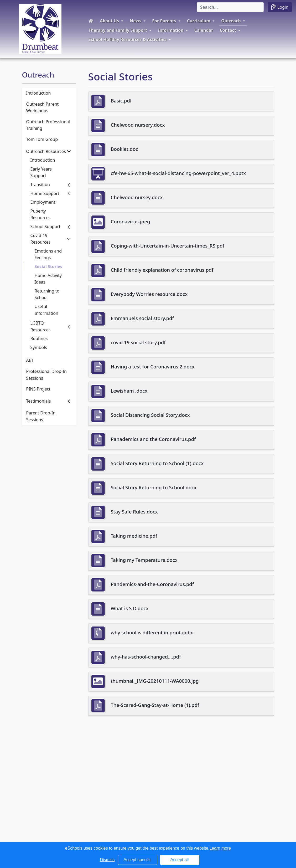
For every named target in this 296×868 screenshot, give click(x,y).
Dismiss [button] (107, 860)
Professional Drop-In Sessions (46, 375)
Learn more (220, 848)
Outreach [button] (231, 21)
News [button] (136, 21)
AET (30, 360)
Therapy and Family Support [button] (118, 30)
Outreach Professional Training (48, 125)
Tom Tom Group (42, 139)
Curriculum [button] (199, 21)
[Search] (230, 7)
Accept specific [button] (137, 860)
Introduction (39, 93)
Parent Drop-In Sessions (41, 416)
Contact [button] (228, 30)
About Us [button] (109, 21)
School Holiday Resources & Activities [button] (128, 39)
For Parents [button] (164, 21)
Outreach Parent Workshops (43, 107)
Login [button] (280, 7)
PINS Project (38, 389)
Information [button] (171, 30)
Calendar (204, 30)
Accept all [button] (180, 860)
